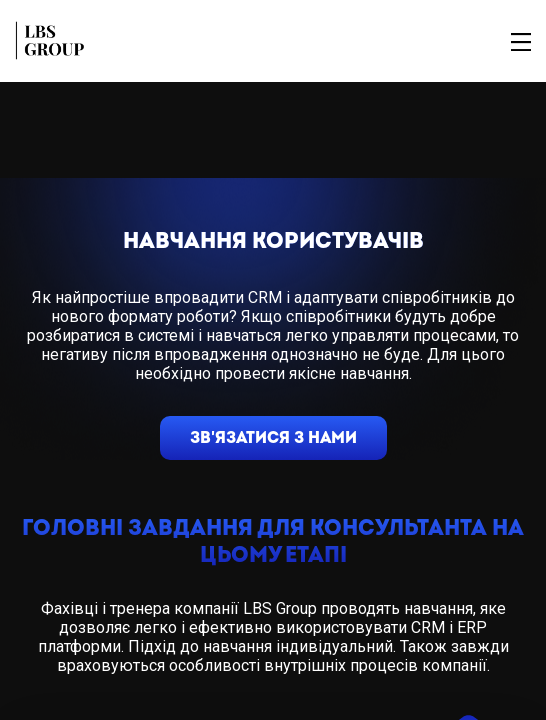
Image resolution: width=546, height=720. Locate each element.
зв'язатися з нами (273, 438)
